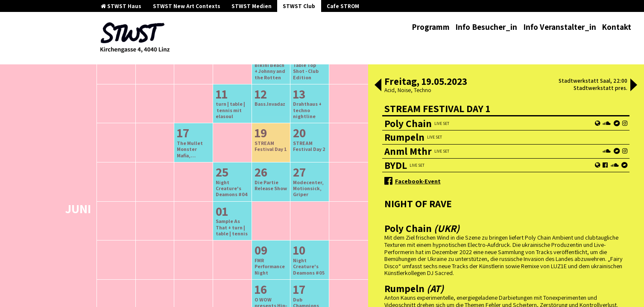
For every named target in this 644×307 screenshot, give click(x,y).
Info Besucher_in (486, 27)
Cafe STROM (343, 6)
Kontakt (616, 27)
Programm (431, 27)
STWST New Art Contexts (187, 6)
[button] (378, 86)
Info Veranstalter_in (560, 27)
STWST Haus (121, 6)
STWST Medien (252, 6)
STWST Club (299, 6)
